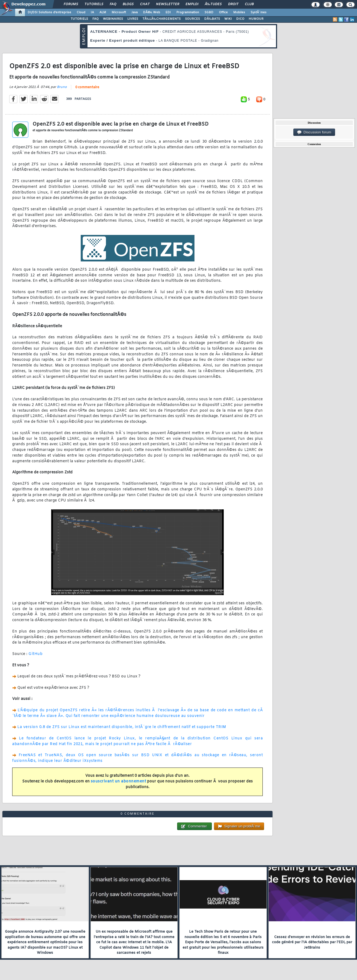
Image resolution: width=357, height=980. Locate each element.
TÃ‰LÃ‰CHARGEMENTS (162, 19)
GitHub (35, 654)
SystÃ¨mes (259, 12)
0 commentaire (87, 87)
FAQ (113, 4)
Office (223, 12)
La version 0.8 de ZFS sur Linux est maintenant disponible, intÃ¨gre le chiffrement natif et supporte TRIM (122, 727)
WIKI (228, 19)
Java (134, 12)
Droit (233, 4)
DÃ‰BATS (212, 19)
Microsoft (119, 12)
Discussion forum (314, 132)
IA (92, 12)
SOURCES (192, 19)
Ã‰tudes (213, 4)
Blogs (128, 4)
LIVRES (133, 19)
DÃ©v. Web (152, 12)
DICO (240, 19)
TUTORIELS (79, 19)
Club (249, 4)
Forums (71, 4)
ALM (103, 12)
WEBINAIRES (113, 19)
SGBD (209, 12)
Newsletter (168, 4)
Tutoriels (94, 4)
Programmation (188, 12)
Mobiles (239, 12)
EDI (168, 12)
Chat (145, 4)
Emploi (192, 4)
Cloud (81, 12)
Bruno (62, 87)
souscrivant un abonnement (119, 781)
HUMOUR (256, 19)
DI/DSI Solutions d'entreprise (49, 12)
